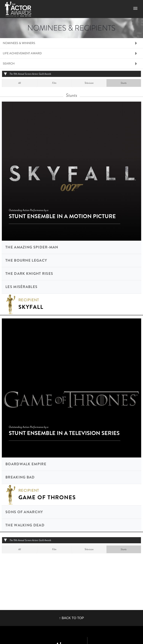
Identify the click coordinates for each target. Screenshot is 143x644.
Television (89, 83)
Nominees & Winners (19, 43)
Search (9, 63)
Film (54, 83)
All (20, 83)
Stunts (124, 83)
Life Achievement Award (22, 53)
